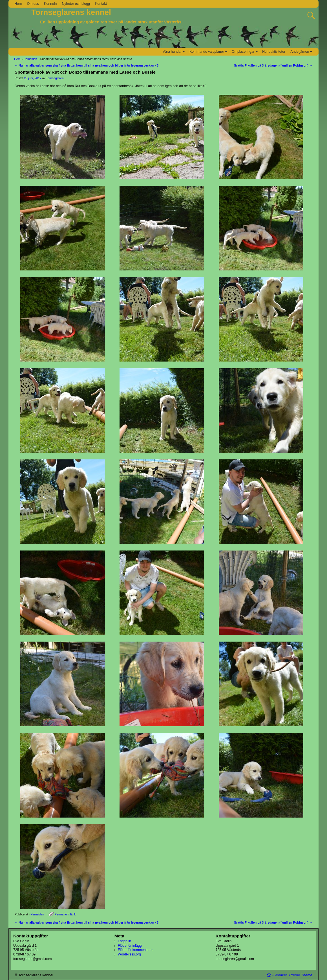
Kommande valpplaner (209, 52)
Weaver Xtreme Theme (293, 975)
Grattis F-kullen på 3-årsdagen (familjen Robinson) (273, 65)
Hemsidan (30, 59)
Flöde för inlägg (130, 946)
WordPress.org (129, 954)
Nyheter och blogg (76, 4)
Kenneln (50, 4)
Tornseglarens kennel (71, 12)
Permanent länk (65, 914)
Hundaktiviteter (274, 52)
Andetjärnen (302, 52)
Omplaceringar (246, 52)
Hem (18, 4)
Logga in (124, 941)
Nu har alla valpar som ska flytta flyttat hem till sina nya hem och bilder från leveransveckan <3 (87, 65)
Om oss (33, 4)
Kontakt (101, 4)
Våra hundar (175, 52)
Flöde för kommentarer (135, 950)
